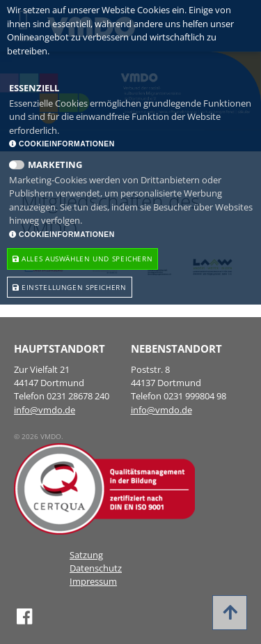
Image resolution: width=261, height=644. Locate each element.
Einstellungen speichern (70, 287)
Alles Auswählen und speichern (82, 259)
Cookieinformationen (62, 144)
